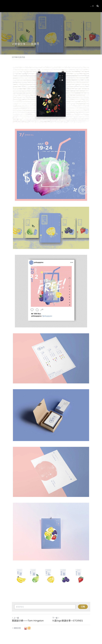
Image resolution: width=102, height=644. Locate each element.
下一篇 (56, 618)
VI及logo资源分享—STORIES (68, 621)
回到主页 (16, 628)
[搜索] (98, 6)
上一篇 (15, 618)
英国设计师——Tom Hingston (28, 621)
